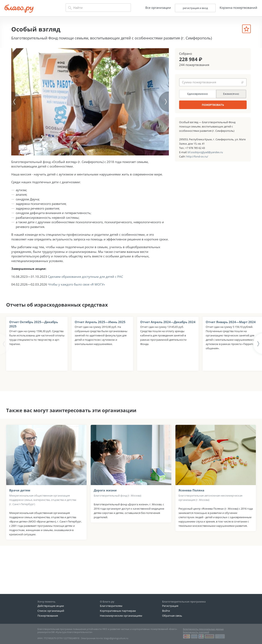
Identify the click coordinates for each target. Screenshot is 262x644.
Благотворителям (111, 606)
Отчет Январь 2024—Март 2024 (231, 351)
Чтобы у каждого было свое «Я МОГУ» (76, 314)
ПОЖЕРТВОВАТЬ (213, 105)
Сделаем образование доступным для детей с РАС (85, 306)
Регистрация (170, 606)
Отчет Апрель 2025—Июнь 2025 (100, 351)
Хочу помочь (46, 602)
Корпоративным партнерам (118, 611)
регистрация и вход (194, 8)
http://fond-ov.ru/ (197, 156)
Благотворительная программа (184, 602)
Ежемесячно (231, 94)
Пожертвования (48, 616)
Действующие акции (51, 606)
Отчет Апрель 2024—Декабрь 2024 (168, 351)
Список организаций (51, 611)
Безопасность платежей (196, 632)
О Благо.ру (107, 602)
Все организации (157, 8)
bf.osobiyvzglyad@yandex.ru (205, 152)
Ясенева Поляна (191, 520)
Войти (166, 611)
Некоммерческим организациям (121, 616)
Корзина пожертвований (237, 8)
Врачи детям (20, 520)
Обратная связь (172, 616)
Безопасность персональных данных (203, 629)
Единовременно (198, 94)
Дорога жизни (105, 520)
